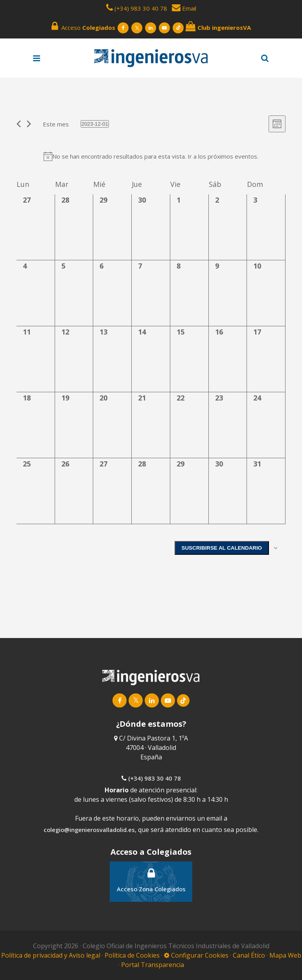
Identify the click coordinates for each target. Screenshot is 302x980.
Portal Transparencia (153, 961)
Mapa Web (285, 952)
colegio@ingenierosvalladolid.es (89, 826)
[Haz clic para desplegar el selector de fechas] (95, 124)
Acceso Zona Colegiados (151, 877)
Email (184, 8)
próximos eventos (232, 156)
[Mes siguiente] (29, 124)
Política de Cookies (133, 952)
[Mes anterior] (19, 124)
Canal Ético (249, 952)
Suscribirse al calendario (222, 548)
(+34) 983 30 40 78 (141, 8)
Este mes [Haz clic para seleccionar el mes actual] (56, 124)
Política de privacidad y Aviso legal (52, 952)
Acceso (83, 26)
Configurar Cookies (196, 952)
